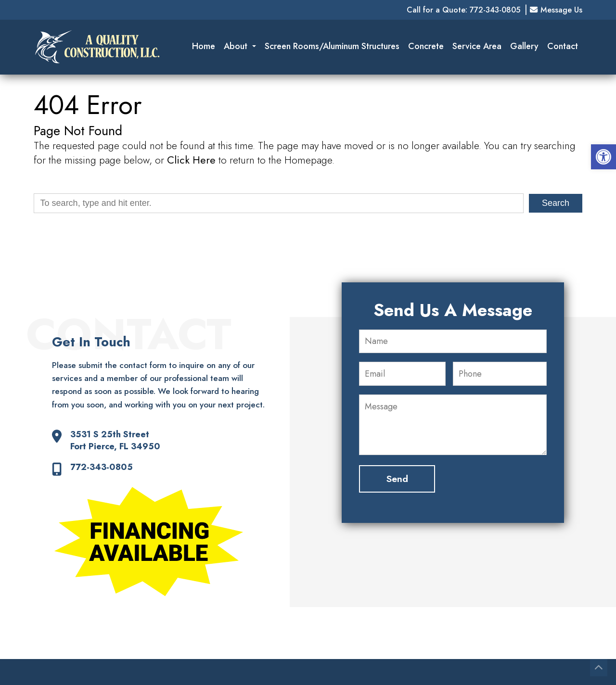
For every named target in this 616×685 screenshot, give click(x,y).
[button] (603, 157)
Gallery (524, 46)
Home (204, 46)
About (240, 46)
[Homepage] (97, 70)
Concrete (426, 46)
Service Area (477, 46)
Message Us (556, 10)
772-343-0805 (102, 467)
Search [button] (556, 203)
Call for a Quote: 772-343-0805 (463, 10)
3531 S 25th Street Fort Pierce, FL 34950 (115, 441)
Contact (563, 46)
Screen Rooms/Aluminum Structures (332, 46)
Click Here (191, 160)
